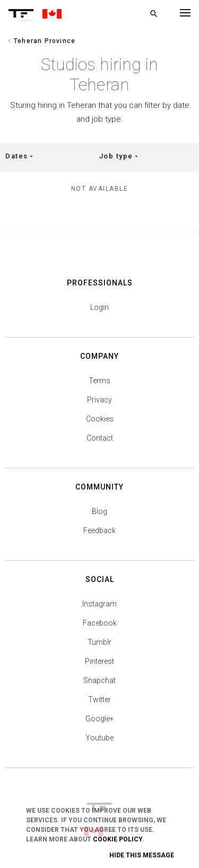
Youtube (99, 738)
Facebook (100, 623)
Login (99, 307)
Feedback (99, 530)
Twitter (99, 700)
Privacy (99, 400)
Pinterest (99, 661)
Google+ (100, 719)
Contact (100, 438)
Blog (99, 511)
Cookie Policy (118, 839)
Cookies (100, 419)
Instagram (99, 604)
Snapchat (99, 680)
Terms (99, 381)
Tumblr (99, 642)
